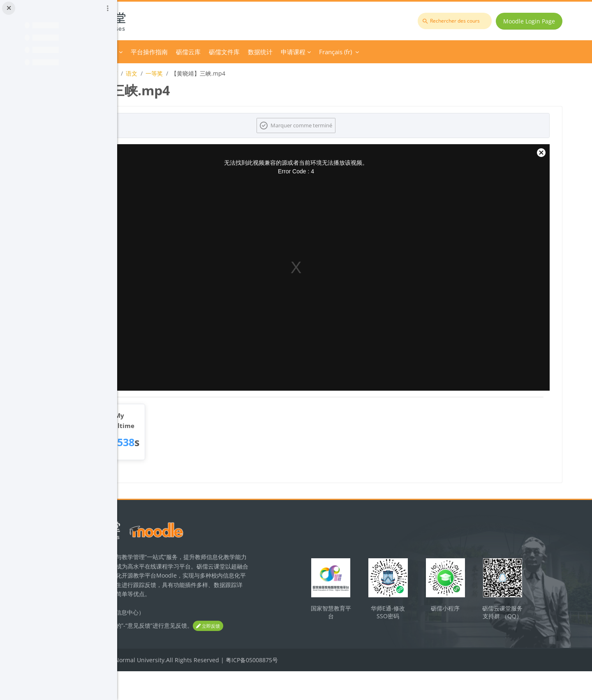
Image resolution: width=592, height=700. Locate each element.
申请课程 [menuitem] (405, 52)
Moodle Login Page (535, 21)
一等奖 (266, 73)
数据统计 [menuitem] (372, 52)
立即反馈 (156, 655)
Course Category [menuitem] (205, 52)
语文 (243, 73)
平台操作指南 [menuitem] (261, 52)
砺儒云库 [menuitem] (300, 52)
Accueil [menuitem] (164, 52)
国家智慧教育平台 (384, 621)
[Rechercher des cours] (460, 21)
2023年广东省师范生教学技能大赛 (185, 73)
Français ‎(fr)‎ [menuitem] (447, 52)
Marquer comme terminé (360, 125)
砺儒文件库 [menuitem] (336, 52)
